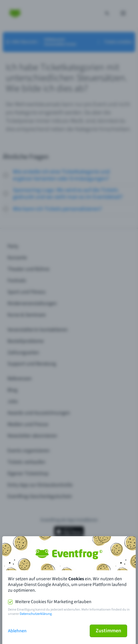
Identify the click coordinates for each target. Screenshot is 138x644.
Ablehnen (17, 631)
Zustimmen (108, 631)
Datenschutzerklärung (36, 614)
